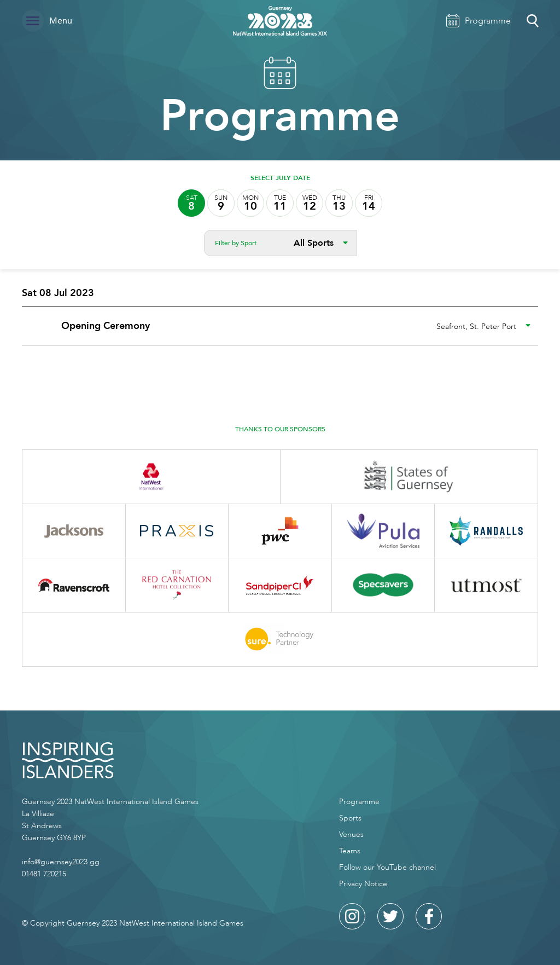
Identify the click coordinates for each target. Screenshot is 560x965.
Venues (351, 834)
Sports (350, 818)
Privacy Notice (363, 884)
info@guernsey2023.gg (61, 862)
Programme (359, 802)
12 (310, 203)
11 (280, 203)
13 (339, 203)
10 (250, 203)
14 (369, 203)
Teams (350, 851)
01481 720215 (44, 874)
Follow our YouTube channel (387, 867)
